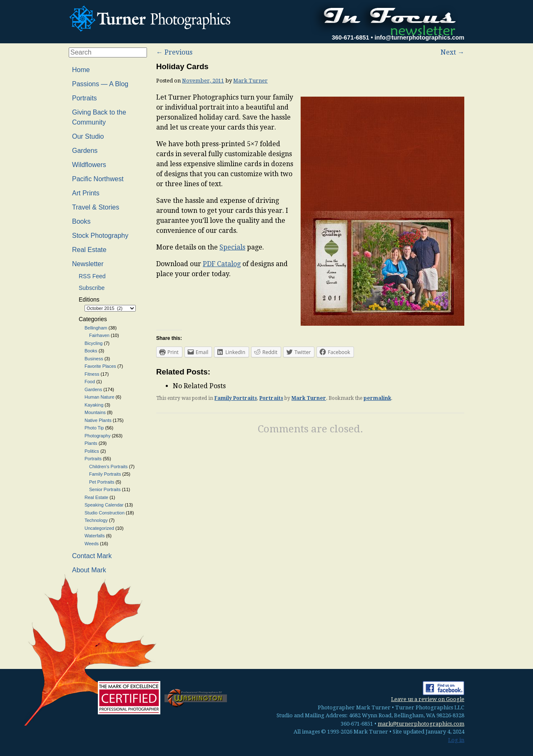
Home (81, 70)
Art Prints (86, 193)
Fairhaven (99, 335)
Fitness (92, 374)
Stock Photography (100, 236)
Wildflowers (89, 165)
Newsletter (88, 264)
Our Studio (88, 136)
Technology (96, 520)
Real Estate (89, 250)
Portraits (271, 398)
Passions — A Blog (100, 84)
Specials (232, 247)
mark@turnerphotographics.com (421, 724)
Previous (174, 52)
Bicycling (93, 343)
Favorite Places (100, 366)
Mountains (95, 412)
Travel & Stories (96, 207)
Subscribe (92, 288)
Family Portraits (236, 398)
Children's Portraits (108, 467)
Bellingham (96, 328)
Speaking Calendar (104, 505)
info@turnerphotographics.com (419, 37)
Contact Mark (92, 556)
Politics (92, 451)
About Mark (89, 570)
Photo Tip (94, 428)
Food (90, 382)
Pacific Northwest (98, 179)
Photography (97, 436)
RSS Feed (92, 276)
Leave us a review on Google (428, 699)
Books (81, 221)
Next (452, 52)
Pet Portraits (102, 482)
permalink (377, 398)
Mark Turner (250, 81)
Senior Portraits (105, 489)
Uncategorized (99, 528)
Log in (456, 740)
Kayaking (94, 405)
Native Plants (98, 420)
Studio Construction (105, 513)
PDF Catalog (222, 264)
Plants (91, 443)
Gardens (85, 151)
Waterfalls (95, 536)
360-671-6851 (351, 37)
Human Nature (100, 397)
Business (94, 359)
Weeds (92, 544)
